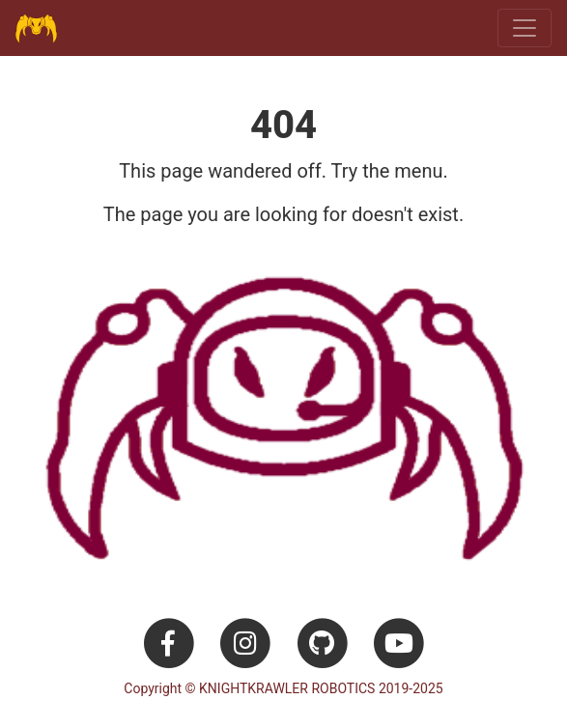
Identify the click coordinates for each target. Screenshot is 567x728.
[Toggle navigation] (524, 28)
